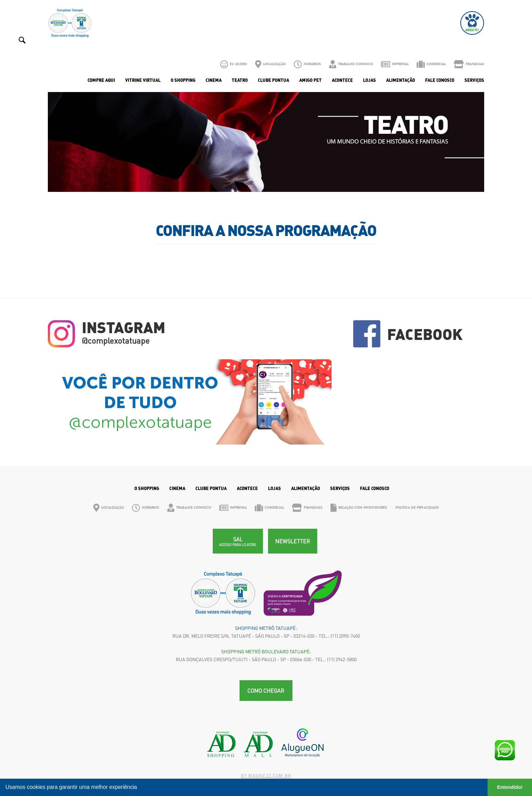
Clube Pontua (273, 80)
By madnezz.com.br (266, 775)
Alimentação (401, 80)
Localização (270, 64)
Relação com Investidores (359, 508)
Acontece (342, 80)
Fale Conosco (440, 80)
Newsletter (293, 541)
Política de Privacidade (417, 508)
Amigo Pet (310, 80)
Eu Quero (234, 64)
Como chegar (266, 691)
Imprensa (395, 64)
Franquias (469, 64)
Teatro (240, 80)
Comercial (431, 64)
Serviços (474, 80)
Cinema (214, 80)
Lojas (369, 80)
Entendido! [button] (510, 787)
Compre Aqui (101, 80)
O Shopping (183, 80)
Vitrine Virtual (143, 80)
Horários (307, 64)
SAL (238, 541)
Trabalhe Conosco (351, 64)
